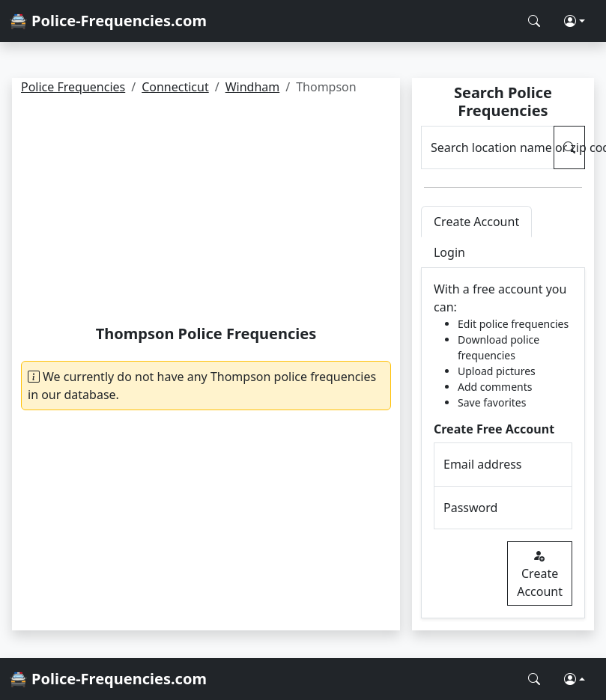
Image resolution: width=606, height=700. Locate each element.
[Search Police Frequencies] (534, 21)
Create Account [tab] (476, 222)
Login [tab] (449, 252)
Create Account (540, 573)
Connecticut (175, 87)
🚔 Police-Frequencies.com (108, 21)
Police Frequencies (73, 87)
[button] (575, 21)
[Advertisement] (206, 213)
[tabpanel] (503, 443)
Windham (253, 87)
